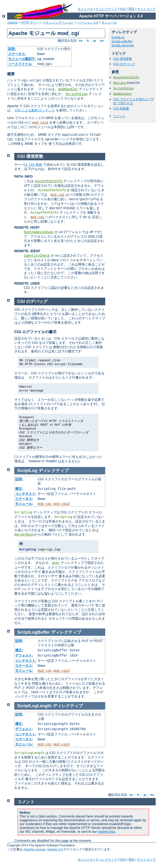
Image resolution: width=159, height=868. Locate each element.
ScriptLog (118, 37)
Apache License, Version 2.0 (43, 849)
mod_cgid (40, 123)
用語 (131, 9)
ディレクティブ (106, 9)
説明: (12, 49)
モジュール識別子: (22, 59)
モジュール (85, 9)
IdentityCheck (37, 256)
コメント (119, 116)
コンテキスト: (26, 494)
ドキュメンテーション (58, 23)
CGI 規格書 (121, 108)
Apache (12, 23)
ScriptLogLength (123, 45)
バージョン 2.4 (88, 23)
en (81, 41)
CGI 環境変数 (123, 59)
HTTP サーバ (30, 23)
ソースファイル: (20, 64)
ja (94, 41)
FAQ (123, 9)
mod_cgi (57, 195)
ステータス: (17, 54)
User (56, 563)
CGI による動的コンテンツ (35, 110)
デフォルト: (24, 655)
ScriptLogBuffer (122, 41)
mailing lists (106, 832)
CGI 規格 (35, 165)
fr (88, 41)
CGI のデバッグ (124, 64)
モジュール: (24, 504)
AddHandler (68, 89)
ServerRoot (24, 535)
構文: (19, 489)
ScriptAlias (77, 94)
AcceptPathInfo (126, 78)
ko (102, 41)
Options (120, 83)
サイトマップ (146, 9)
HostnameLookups (39, 232)
